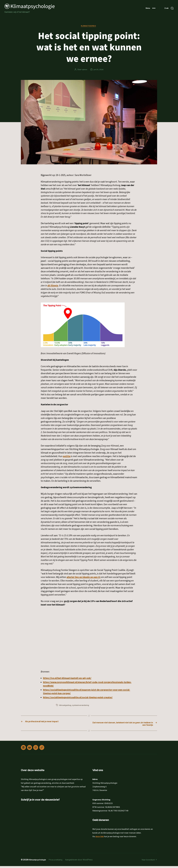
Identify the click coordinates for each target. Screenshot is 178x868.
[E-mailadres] (40, 817)
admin (84, 70)
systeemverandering (81, 706)
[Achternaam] (40, 832)
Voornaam (28, 821)
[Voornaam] (40, 824)
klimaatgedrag (65, 706)
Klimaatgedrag (89, 26)
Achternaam (29, 828)
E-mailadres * (29, 813)
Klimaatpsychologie (39, 862)
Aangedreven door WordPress (83, 862)
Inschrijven (40, 837)
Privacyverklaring (59, 862)
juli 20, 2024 (98, 70)
